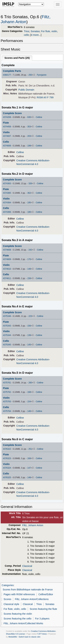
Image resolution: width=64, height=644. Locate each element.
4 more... (36, 35)
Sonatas (35, 31)
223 (30, 316)
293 (30, 75)
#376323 (7, 458)
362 (29, 193)
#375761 (7, 383)
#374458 (7, 127)
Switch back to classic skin (30, 637)
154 (29, 402)
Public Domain (26, 90)
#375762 (7, 392)
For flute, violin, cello (15, 609)
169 (29, 458)
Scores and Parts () (17, 58)
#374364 (7, 203)
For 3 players (42, 619)
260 (30, 383)
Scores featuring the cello (17, 619)
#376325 (7, 478)
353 (29, 127)
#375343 (7, 326)
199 (29, 146)
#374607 (7, 136)
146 (29, 411)
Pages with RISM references (19, 594)
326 (30, 184)
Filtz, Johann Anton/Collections (32, 599)
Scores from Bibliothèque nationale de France (28, 590)
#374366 (7, 212)
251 (30, 449)
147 (29, 468)
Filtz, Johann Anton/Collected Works (23, 623)
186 (29, 212)
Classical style (11, 604)
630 (29, 117)
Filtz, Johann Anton (33, 525)
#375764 (7, 411)
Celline (39, 117)
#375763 (7, 402)
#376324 (7, 468)
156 (29, 326)
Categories (8, 585)
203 (29, 136)
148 (29, 269)
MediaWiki (13, 637)
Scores (7, 599)
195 (29, 203)
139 (29, 335)
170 (29, 259)
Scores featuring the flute (43, 609)
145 (29, 345)
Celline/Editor (46, 594)
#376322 (7, 449)
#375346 (7, 316)
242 (30, 250)
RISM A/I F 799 (45, 97)
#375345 (7, 345)
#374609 (7, 259)
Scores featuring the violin (18, 614)
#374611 (7, 278)
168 (29, 392)
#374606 (7, 146)
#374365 (7, 193)
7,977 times (42, 634)
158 (29, 278)
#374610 (7, 269)
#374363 (7, 184)
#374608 (7, 250)
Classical (27, 566)
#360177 (7, 75)
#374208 (7, 117)
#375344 (7, 335)
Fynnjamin (42, 75)
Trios (27, 31)
